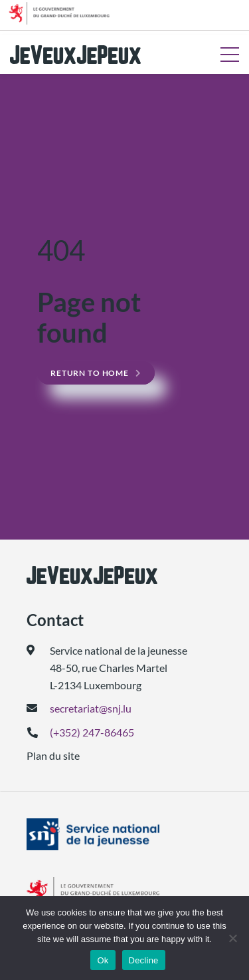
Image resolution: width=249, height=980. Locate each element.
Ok (103, 960)
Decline (144, 960)
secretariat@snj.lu (91, 708)
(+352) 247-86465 (92, 732)
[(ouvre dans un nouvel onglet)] (124, 834)
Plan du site (53, 755)
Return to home (90, 373)
